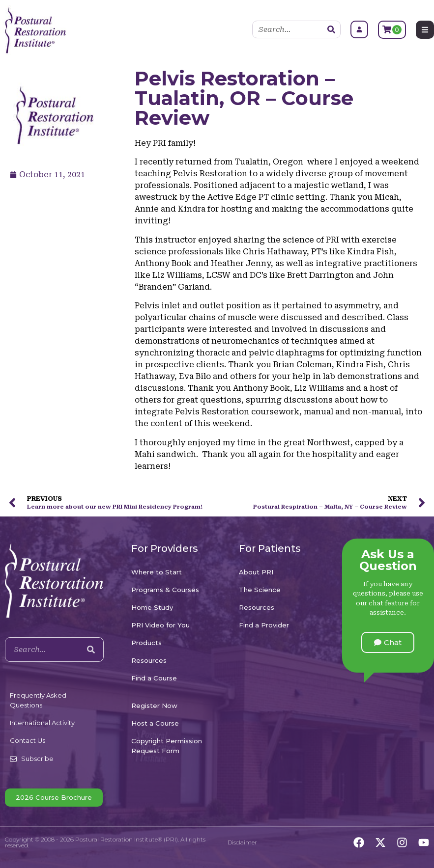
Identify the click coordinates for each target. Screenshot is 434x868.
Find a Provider (264, 625)
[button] (388, 642)
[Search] (331, 29)
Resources (149, 660)
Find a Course (154, 678)
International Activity (42, 723)
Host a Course (155, 723)
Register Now (154, 705)
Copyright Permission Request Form (167, 746)
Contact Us (28, 740)
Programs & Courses (165, 590)
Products (146, 643)
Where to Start (157, 572)
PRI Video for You (160, 625)
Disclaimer (242, 842)
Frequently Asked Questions (38, 700)
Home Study (152, 607)
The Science (260, 590)
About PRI (256, 572)
